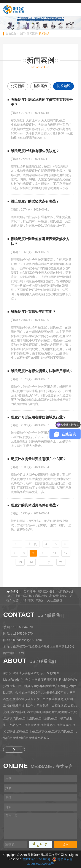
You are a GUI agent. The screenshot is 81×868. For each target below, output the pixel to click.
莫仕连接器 (55, 600)
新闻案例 (32, 34)
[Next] (46, 562)
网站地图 (9, 653)
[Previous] (32, 544)
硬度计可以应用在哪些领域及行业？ (38, 417)
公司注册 (30, 592)
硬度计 (40, 600)
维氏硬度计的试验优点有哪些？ (35, 201)
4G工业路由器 (17, 596)
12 (66, 553)
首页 (22, 34)
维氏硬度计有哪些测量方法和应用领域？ (42, 371)
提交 (65, 845)
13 (20, 562)
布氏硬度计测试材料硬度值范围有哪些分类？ (42, 102)
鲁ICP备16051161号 (37, 859)
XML (22, 653)
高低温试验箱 (58, 596)
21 (61, 562)
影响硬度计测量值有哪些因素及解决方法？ (40, 241)
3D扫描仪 (27, 600)
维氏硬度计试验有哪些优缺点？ (35, 151)
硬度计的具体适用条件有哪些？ (35, 505)
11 (55, 553)
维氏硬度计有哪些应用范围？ (33, 312)
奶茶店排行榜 (38, 596)
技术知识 (44, 34)
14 (31, 562)
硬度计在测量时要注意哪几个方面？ (38, 459)
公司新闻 (18, 86)
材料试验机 (66, 592)
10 (44, 553)
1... (17, 544)
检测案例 (41, 86)
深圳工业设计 (47, 592)
